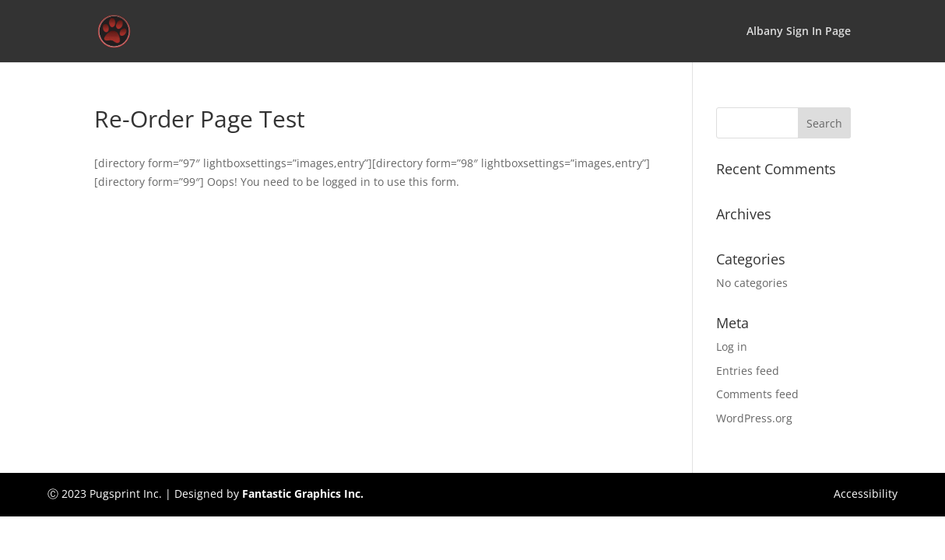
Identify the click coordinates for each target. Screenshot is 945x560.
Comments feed (757, 394)
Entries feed (748, 371)
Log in (732, 346)
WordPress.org (754, 418)
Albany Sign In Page (799, 32)
